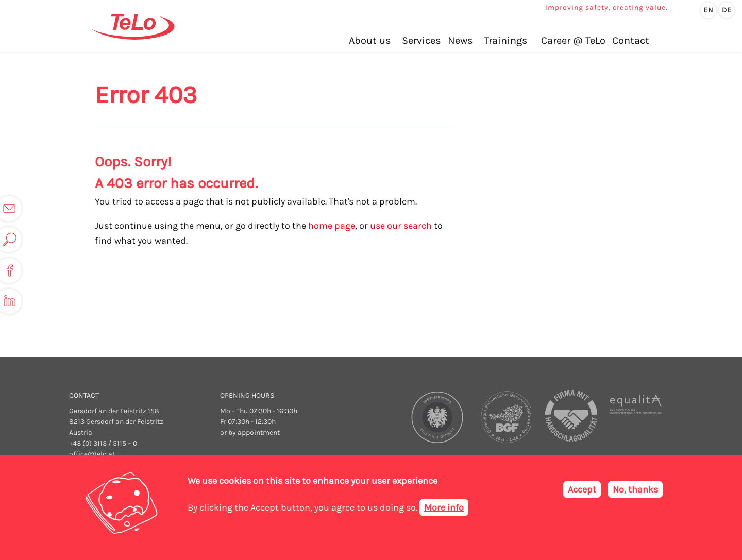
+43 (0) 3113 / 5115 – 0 (103, 443)
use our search (401, 226)
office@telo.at (92, 454)
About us (370, 40)
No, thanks (635, 490)
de (727, 10)
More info (444, 508)
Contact (631, 40)
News (460, 40)
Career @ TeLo (573, 40)
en (709, 10)
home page (332, 226)
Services (421, 40)
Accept (582, 490)
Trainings (506, 40)
